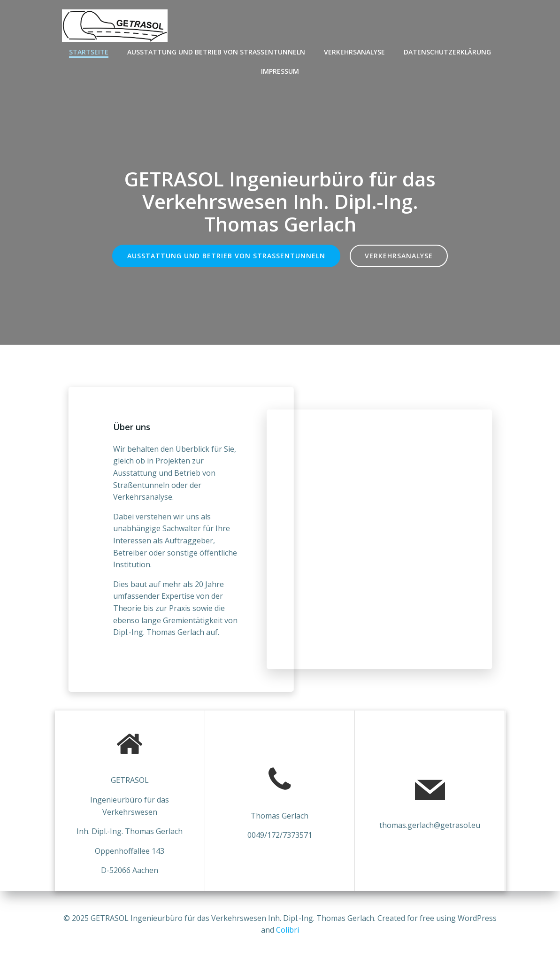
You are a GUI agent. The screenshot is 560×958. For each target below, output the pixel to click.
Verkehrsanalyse (354, 52)
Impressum (280, 71)
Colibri (288, 930)
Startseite (89, 52)
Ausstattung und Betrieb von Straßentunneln (216, 52)
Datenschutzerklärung (447, 52)
